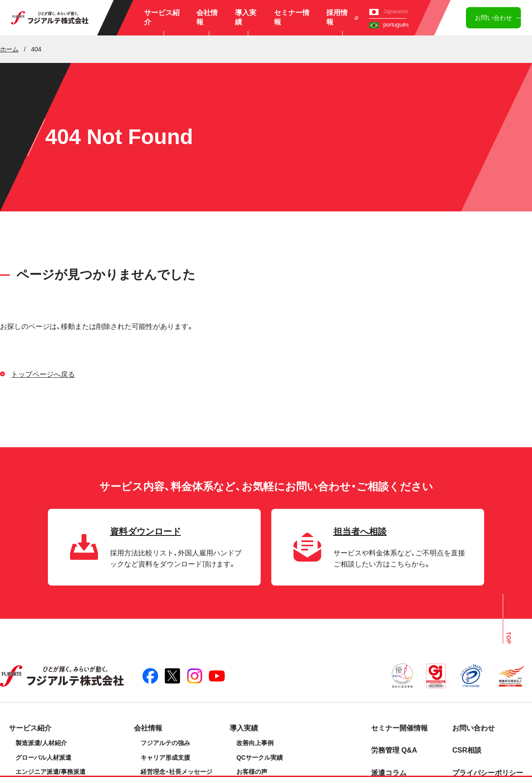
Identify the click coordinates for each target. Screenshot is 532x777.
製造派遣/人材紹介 (41, 743)
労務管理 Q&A (394, 750)
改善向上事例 (255, 743)
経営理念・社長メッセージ (176, 772)
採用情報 (342, 17)
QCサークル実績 (260, 757)
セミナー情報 (292, 17)
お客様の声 (252, 772)
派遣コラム (389, 773)
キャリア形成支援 (165, 757)
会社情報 (207, 17)
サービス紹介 (162, 17)
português (389, 25)
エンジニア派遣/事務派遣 (51, 772)
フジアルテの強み (165, 743)
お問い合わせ (493, 18)
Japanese (389, 11)
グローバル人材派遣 (43, 757)
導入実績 (246, 17)
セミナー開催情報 (399, 728)
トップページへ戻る (43, 374)
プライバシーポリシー (488, 773)
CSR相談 (467, 750)
